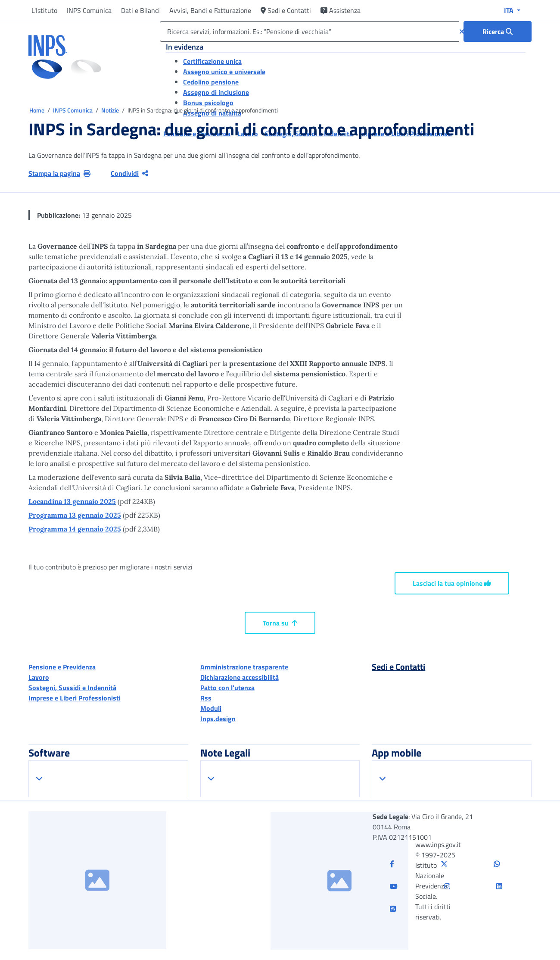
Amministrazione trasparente (244, 667)
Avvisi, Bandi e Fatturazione (210, 10)
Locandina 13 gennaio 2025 (72, 501)
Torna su (280, 623)
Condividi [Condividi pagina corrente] (129, 173)
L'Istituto (44, 10)
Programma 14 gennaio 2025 (75, 529)
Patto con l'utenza (227, 688)
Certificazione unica (212, 61)
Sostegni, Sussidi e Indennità (72, 688)
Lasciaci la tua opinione (452, 583)
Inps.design (218, 719)
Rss (206, 698)
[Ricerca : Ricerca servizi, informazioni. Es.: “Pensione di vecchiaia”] (498, 31)
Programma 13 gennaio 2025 (75, 515)
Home (37, 110)
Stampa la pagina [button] (59, 173)
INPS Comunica (89, 10)
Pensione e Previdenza (62, 667)
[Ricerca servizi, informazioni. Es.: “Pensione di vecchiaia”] (310, 31)
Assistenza (341, 10)
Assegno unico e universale (224, 72)
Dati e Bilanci (140, 10)
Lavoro (39, 677)
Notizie (110, 110)
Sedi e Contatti (286, 10)
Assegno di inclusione (216, 92)
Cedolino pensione (211, 82)
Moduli (211, 708)
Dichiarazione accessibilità (240, 677)
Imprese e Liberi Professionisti (75, 698)
